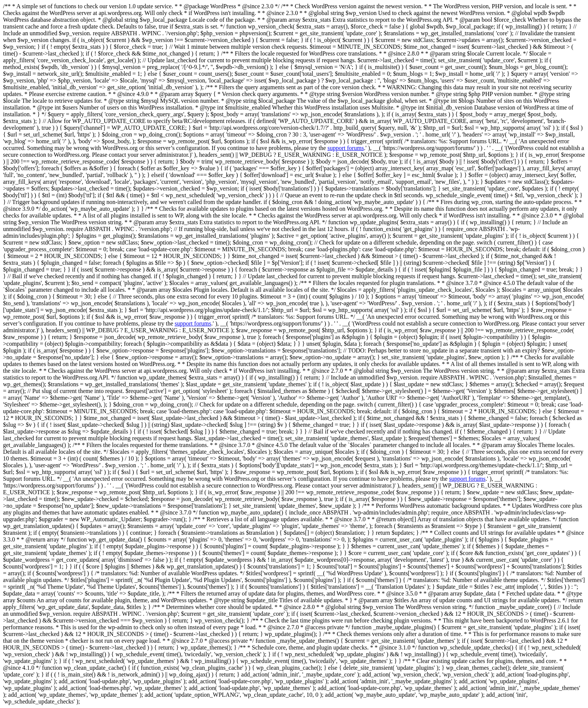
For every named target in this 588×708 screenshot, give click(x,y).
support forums (346, 148)
